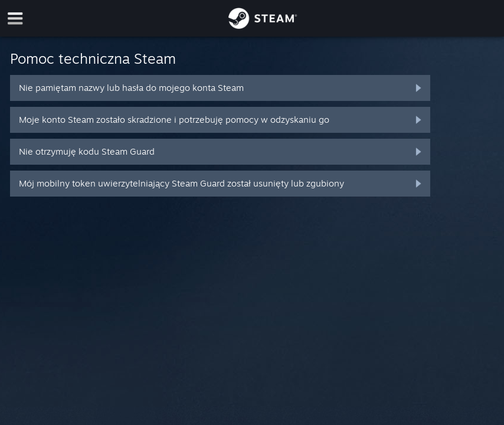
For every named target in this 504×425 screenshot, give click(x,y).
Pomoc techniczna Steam (93, 58)
